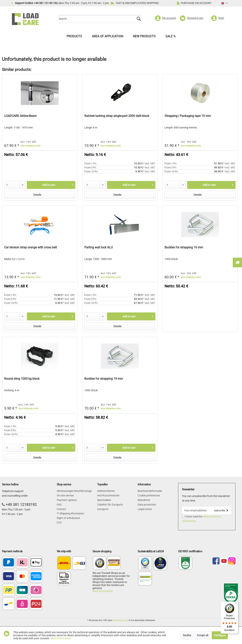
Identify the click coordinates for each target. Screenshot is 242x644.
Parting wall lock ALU (99, 247)
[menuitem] (100, 19)
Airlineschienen (106, 491)
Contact (61, 509)
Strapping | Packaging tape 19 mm (188, 116)
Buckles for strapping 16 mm (184, 247)
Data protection (147, 505)
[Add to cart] (51, 185)
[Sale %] (171, 37)
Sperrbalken (104, 500)
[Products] (74, 37)
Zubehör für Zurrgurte (110, 505)
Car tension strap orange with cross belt (31, 247)
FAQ (59, 505)
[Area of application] (107, 37)
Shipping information (72, 513)
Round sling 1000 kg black (22, 379)
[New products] (144, 37)
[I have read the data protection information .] (183, 516)
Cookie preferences (149, 495)
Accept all (202, 635)
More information (103, 591)
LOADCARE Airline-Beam (20, 116)
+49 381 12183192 (21, 505)
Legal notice (145, 509)
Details (37, 195)
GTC (59, 523)
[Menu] (236, 604)
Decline (187, 635)
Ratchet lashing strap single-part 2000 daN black (117, 116)
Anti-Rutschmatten (108, 495)
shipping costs (120, 620)
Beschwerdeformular (150, 491)
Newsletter (144, 500)
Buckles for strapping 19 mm (104, 379)
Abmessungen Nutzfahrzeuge (74, 491)
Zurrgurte (103, 509)
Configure (220, 635)
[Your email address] (196, 510)
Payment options (67, 500)
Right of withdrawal (68, 518)
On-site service (65, 495)
